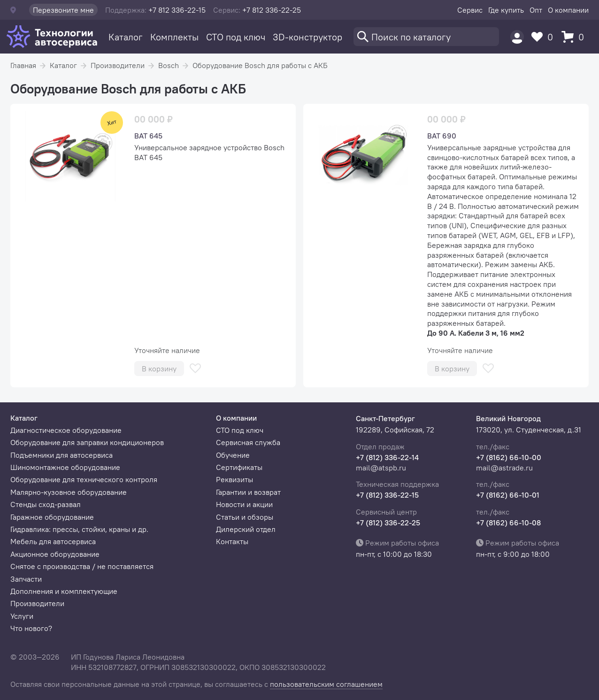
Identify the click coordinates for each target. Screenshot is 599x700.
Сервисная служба (248, 442)
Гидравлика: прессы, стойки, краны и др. (79, 529)
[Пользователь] (517, 37)
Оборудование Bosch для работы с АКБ (260, 65)
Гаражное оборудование (52, 517)
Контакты (232, 541)
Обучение (233, 455)
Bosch (169, 65)
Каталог (126, 37)
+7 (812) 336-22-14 (387, 457)
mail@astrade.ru (504, 468)
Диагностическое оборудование (66, 430)
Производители (118, 65)
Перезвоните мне (63, 10)
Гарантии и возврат (248, 492)
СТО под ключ (236, 37)
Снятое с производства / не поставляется (82, 566)
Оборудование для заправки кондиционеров (87, 442)
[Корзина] (575, 37)
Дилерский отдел (246, 529)
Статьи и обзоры (245, 517)
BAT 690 (442, 136)
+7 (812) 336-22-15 (387, 495)
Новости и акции (244, 504)
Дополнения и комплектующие (64, 591)
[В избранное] (195, 368)
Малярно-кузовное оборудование (69, 492)
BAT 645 (148, 136)
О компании (568, 10)
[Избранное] (545, 37)
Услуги (22, 616)
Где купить (506, 10)
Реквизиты (234, 479)
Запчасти (26, 579)
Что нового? (31, 628)
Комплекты (174, 37)
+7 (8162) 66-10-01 (508, 495)
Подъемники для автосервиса (61, 455)
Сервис (470, 10)
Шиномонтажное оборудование (65, 467)
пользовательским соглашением (326, 684)
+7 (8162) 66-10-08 (508, 523)
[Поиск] (426, 37)
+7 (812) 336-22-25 (388, 523)
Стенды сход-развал (46, 504)
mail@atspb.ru (381, 468)
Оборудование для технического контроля (84, 479)
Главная (23, 65)
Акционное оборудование (55, 554)
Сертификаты (239, 467)
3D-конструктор (307, 37)
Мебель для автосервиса (53, 541)
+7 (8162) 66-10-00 (509, 457)
